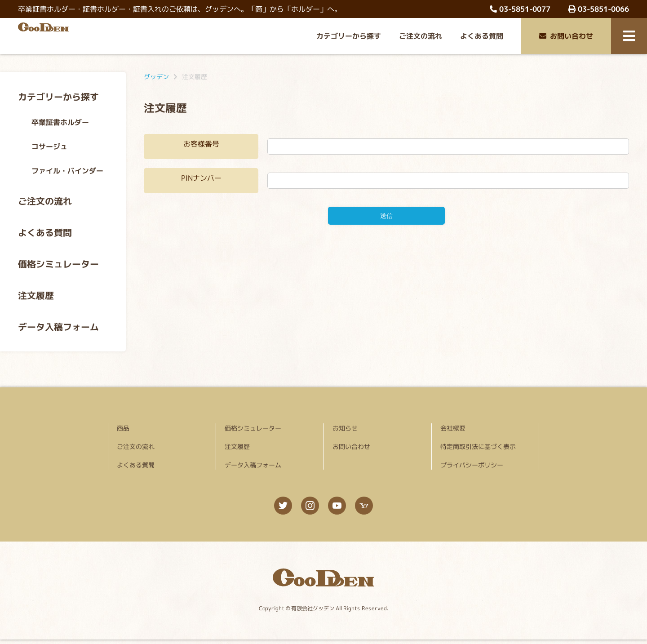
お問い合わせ (566, 36)
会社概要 (453, 428)
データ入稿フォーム (58, 327)
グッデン (156, 77)
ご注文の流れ (421, 36)
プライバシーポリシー (472, 465)
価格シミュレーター (58, 264)
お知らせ (345, 428)
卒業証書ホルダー (60, 122)
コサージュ (49, 147)
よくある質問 (482, 36)
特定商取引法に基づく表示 (478, 446)
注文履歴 (36, 295)
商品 (123, 428)
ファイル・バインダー (67, 171)
